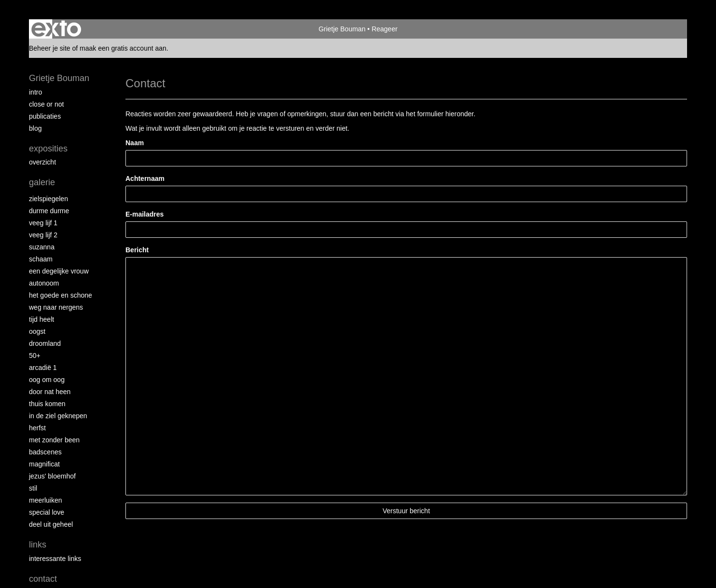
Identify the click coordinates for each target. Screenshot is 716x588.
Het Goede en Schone (61, 295)
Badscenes (45, 452)
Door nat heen (50, 392)
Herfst (37, 428)
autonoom (44, 283)
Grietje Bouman (342, 29)
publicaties (45, 116)
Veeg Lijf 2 (43, 235)
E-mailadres (145, 214)
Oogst (37, 331)
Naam (135, 143)
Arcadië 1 (43, 368)
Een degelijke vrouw (59, 271)
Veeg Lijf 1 (43, 223)
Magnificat (44, 464)
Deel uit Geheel (51, 524)
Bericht (137, 250)
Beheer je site (50, 48)
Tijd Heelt (41, 319)
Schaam (41, 259)
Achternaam (145, 178)
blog (35, 128)
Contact (43, 579)
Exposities (48, 149)
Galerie (42, 182)
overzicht (42, 162)
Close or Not (46, 104)
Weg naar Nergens (56, 307)
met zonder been (54, 440)
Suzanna (42, 247)
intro (35, 92)
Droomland (45, 343)
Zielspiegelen (48, 199)
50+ (35, 356)
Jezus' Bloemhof (52, 476)
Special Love (47, 512)
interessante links (55, 559)
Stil (33, 488)
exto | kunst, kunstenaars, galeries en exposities (56, 29)
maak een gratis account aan (123, 48)
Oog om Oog (47, 380)
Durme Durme (49, 211)
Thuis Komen (47, 404)
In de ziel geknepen (58, 416)
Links (38, 545)
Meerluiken (45, 500)
